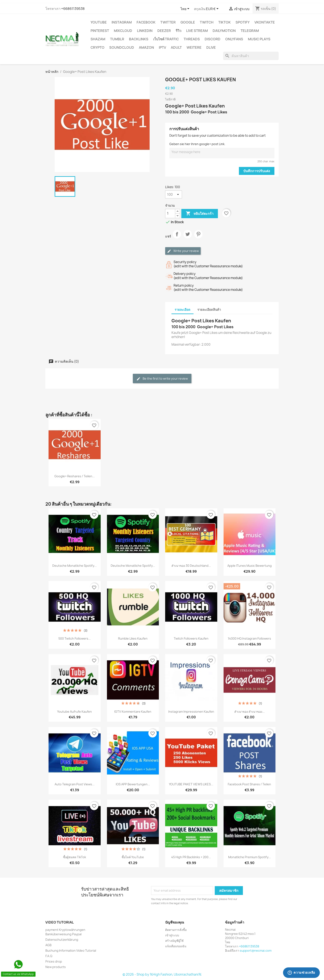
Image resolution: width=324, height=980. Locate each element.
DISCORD (213, 39)
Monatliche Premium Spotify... (250, 857)
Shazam (98, 39)
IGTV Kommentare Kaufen (133, 712)
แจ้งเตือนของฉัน (176, 946)
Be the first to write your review (162, 379)
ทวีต (188, 238)
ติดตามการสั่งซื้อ (176, 930)
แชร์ (177, 238)
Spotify (243, 22)
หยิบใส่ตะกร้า (200, 214)
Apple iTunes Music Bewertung (250, 566)
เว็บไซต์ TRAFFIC (166, 39)
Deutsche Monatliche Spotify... (74, 566)
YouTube (99, 22)
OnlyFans (234, 39)
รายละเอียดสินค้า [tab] (209, 310)
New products (56, 967)
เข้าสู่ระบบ (172, 935)
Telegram (250, 31)
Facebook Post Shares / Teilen (249, 784)
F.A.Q (49, 956)
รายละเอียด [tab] (182, 310)
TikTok (225, 22)
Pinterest (100, 31)
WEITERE (194, 47)
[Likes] (174, 194)
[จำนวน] (170, 214)
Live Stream (197, 31)
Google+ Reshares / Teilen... (75, 476)
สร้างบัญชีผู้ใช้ (174, 941)
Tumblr (117, 39)
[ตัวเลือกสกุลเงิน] (213, 9)
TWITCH (207, 22)
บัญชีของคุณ (175, 922)
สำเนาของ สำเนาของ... (250, 712)
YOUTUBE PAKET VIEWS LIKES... (191, 784)
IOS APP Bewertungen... (133, 784)
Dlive (211, 47)
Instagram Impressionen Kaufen (191, 712)
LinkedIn (145, 31)
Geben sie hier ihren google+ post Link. (197, 144)
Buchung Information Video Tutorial (71, 950)
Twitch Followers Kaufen (191, 638)
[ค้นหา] (251, 56)
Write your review (183, 251)
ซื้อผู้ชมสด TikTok (74, 857)
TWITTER (168, 22)
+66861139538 (73, 9)
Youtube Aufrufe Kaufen (74, 712)
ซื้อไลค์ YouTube (133, 857)
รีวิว (178, 31)
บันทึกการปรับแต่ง (257, 171)
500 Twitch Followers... (75, 638)
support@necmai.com (256, 950)
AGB (48, 945)
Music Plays (259, 39)
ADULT (176, 47)
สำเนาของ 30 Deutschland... (191, 566)
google (188, 22)
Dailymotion (224, 31)
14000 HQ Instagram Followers (249, 638)
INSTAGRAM (122, 22)
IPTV (162, 47)
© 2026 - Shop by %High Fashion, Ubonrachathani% (162, 974)
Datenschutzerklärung (62, 940)
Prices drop (54, 961)
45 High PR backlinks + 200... (191, 857)
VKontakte (265, 22)
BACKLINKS (139, 39)
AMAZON (146, 47)
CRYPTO (97, 47)
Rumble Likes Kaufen (133, 638)
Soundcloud (122, 47)
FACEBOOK (146, 22)
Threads (192, 39)
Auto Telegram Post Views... (75, 784)
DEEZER (164, 31)
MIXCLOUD (123, 31)
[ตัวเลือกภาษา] (186, 9)
